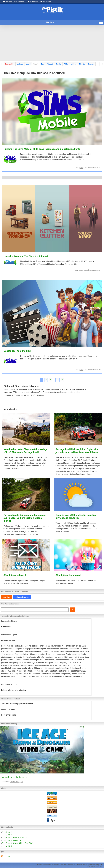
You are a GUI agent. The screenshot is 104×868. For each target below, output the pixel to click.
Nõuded (50, 64)
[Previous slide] (2, 64)
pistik (81, 168)
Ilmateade (7, 2)
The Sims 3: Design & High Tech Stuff (18, 843)
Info (43, 64)
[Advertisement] (52, 43)
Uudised (20, 64)
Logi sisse (7, 597)
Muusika (82, 64)
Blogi (89, 866)
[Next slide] (102, 64)
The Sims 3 (7, 835)
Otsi (72, 609)
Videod (74, 64)
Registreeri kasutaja (22, 597)
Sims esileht (9, 64)
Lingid (28, 64)
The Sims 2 (7, 846)
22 (58, 380)
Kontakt (94, 866)
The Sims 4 (7, 832)
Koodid (58, 64)
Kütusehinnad (20, 2)
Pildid (66, 64)
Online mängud (16, 782)
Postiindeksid (45, 2)
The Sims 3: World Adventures (15, 838)
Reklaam (99, 866)
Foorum (91, 64)
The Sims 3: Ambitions (12, 840)
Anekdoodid (33, 2)
